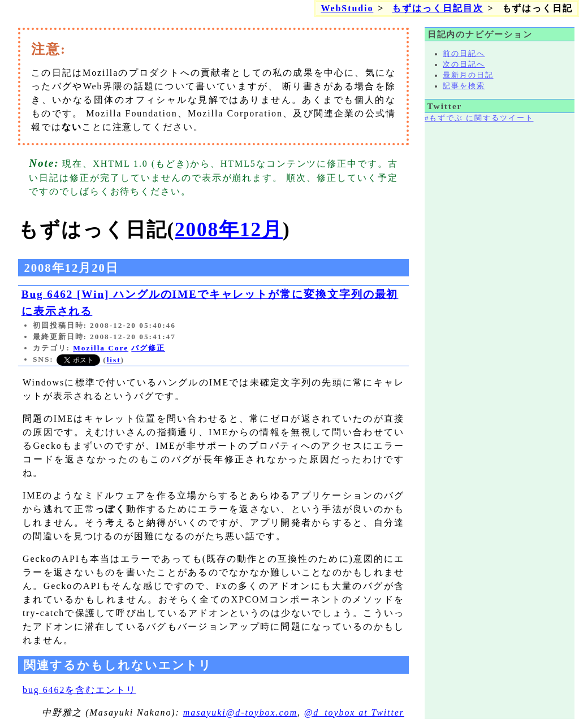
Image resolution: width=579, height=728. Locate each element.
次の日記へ (464, 64)
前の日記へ (464, 54)
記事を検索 (464, 86)
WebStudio (347, 8)
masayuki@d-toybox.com (240, 712)
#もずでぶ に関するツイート (479, 118)
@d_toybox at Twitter (354, 712)
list (114, 360)
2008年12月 (229, 230)
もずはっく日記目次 (437, 8)
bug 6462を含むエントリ (79, 690)
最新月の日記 (468, 75)
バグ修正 (148, 348)
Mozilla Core (101, 348)
